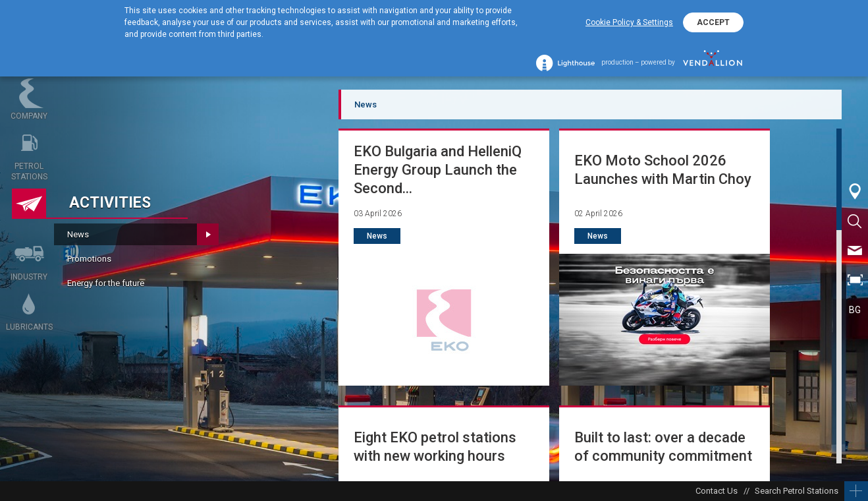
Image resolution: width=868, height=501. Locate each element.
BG (855, 310)
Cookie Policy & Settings (629, 22)
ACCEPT (713, 22)
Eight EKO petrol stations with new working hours (435, 447)
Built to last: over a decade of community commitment (663, 447)
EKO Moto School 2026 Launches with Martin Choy (663, 170)
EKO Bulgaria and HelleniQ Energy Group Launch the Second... (438, 170)
